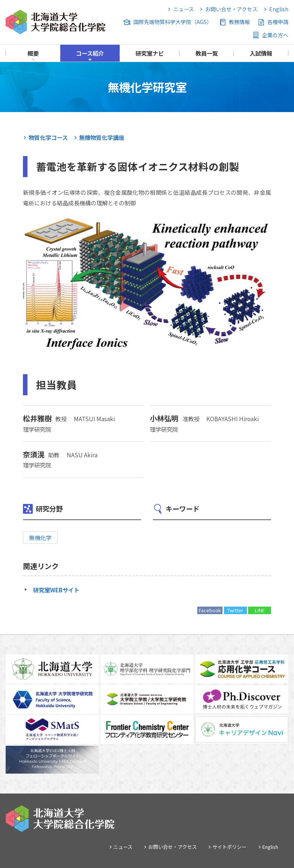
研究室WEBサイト (56, 590)
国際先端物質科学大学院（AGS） (173, 22)
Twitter (235, 610)
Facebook (210, 610)
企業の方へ (275, 35)
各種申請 (278, 22)
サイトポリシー (229, 847)
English (279, 9)
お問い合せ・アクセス (231, 9)
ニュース (184, 9)
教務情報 (239, 22)
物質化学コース (48, 137)
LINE (260, 610)
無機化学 (40, 537)
